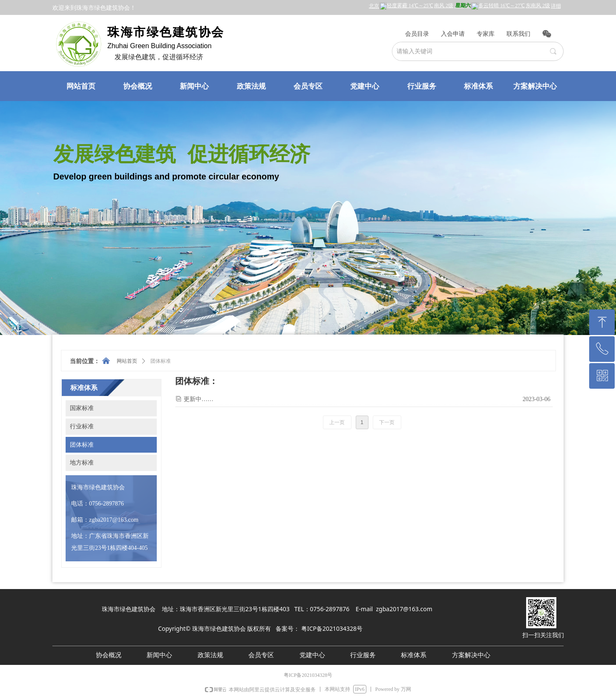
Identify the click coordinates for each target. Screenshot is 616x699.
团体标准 (161, 361)
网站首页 (127, 361)
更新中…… (199, 399)
